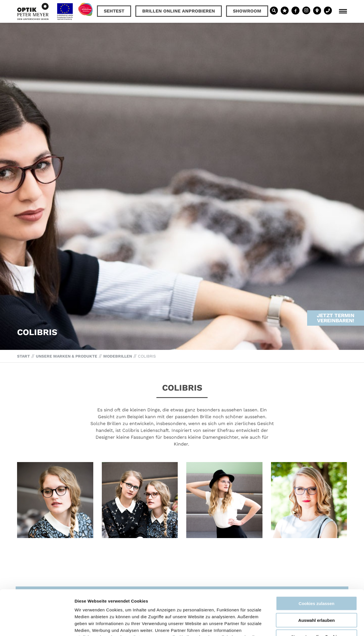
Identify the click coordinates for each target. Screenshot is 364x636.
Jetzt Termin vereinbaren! (336, 305)
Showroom (247, 11)
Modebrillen (118, 356)
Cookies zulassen (317, 561)
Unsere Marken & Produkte (67, 356)
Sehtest (114, 11)
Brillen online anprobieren (179, 11)
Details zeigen (302, 625)
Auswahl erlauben (317, 578)
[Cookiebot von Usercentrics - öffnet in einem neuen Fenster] (37, 625)
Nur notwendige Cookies (317, 594)
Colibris (147, 356)
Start (23, 356)
